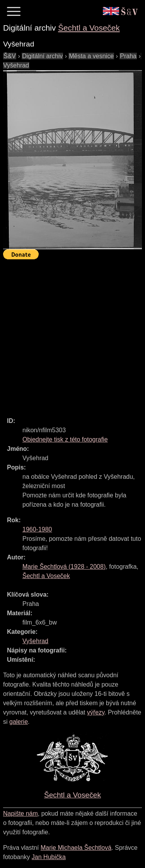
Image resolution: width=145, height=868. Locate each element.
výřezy (96, 712)
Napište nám (20, 814)
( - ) (64, 567)
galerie (19, 722)
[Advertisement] (72, 335)
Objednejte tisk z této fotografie (65, 439)
